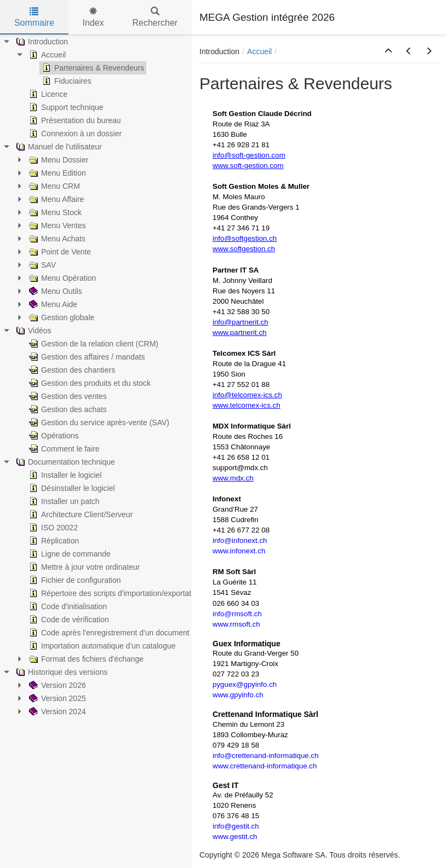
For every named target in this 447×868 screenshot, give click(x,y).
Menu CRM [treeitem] (53, 186)
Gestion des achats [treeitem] (67, 409)
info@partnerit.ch (240, 322)
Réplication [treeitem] (53, 541)
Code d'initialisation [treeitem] (67, 606)
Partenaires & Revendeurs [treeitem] (92, 68)
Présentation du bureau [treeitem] (74, 120)
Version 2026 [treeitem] (56, 685)
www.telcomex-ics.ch (247, 405)
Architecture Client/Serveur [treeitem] (80, 514)
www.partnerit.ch (240, 332)
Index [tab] (93, 17)
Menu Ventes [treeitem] (56, 225)
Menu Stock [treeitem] (54, 212)
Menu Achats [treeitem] (56, 239)
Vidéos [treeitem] (33, 331)
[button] (388, 51)
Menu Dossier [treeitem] (58, 160)
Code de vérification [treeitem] (68, 620)
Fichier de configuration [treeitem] (74, 580)
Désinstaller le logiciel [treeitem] (71, 488)
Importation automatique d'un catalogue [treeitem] (101, 646)
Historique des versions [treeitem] (61, 672)
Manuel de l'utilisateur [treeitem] (58, 147)
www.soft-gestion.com (248, 166)
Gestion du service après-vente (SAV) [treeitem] (98, 423)
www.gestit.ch (235, 837)
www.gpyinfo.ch (238, 695)
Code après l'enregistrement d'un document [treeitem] (108, 633)
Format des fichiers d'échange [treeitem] (85, 659)
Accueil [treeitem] (46, 55)
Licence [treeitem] (47, 94)
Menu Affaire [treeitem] (55, 199)
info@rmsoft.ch (237, 614)
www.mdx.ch (233, 478)
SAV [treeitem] (41, 265)
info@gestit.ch (236, 826)
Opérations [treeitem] (53, 436)
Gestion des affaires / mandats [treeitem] (86, 357)
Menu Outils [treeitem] (55, 291)
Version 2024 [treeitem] (56, 711)
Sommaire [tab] (34, 17)
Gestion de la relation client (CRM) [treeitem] (93, 344)
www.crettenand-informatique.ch (265, 766)
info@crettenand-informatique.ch (266, 756)
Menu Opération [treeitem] (61, 278)
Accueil (259, 51)
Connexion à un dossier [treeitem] (74, 134)
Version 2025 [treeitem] (56, 698)
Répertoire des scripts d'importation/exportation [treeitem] (114, 593)
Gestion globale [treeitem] (61, 317)
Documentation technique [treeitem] (64, 462)
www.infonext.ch (239, 551)
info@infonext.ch (240, 540)
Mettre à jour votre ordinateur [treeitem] (84, 567)
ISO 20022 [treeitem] (52, 528)
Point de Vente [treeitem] (59, 252)
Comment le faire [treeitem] (63, 449)
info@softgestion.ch (245, 238)
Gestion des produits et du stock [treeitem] (89, 383)
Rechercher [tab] (155, 17)
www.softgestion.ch (244, 249)
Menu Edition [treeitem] (56, 173)
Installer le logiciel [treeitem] (64, 475)
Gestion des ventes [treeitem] (67, 396)
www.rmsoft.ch (236, 624)
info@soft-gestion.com (249, 155)
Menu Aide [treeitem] (52, 304)
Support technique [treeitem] (65, 107)
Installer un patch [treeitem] (63, 501)
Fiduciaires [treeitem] (66, 81)
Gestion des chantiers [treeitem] (71, 370)
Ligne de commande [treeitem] (69, 554)
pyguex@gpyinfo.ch (245, 684)
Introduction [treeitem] (41, 42)
